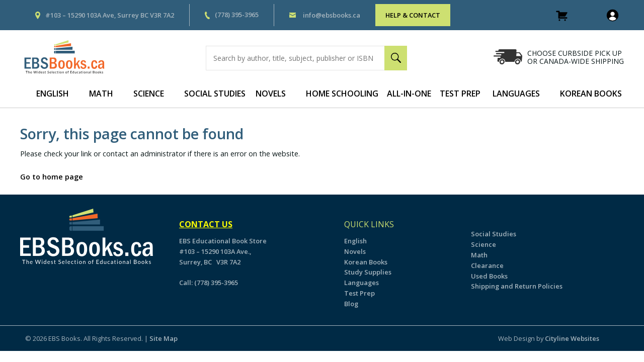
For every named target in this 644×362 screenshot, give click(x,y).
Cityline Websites (572, 338)
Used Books (489, 276)
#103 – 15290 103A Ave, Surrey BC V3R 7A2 (110, 15)
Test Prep (460, 94)
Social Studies (215, 94)
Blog (351, 304)
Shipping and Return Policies (517, 286)
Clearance (487, 265)
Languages (516, 94)
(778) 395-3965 (237, 15)
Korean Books (591, 94)
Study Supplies (368, 272)
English (53, 94)
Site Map (164, 338)
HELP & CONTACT (413, 15)
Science (149, 94)
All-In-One (409, 94)
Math (101, 94)
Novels (271, 94)
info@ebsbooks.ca (332, 15)
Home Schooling (342, 94)
